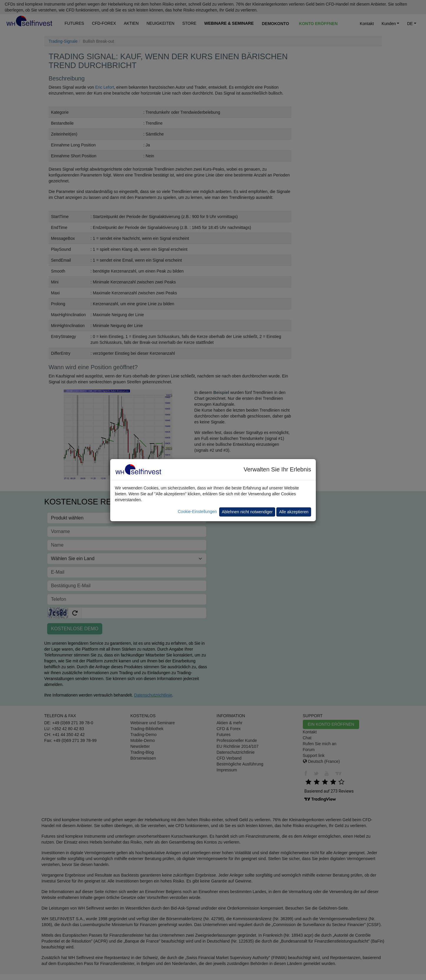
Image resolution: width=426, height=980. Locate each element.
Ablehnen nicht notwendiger (247, 512)
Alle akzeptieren (294, 512)
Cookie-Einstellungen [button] (197, 512)
